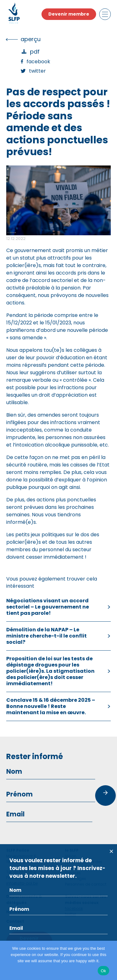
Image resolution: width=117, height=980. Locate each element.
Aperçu (31, 39)
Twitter (37, 71)
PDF (35, 52)
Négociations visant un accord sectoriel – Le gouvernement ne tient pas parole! (48, 607)
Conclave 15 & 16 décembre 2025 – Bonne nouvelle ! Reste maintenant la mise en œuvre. (51, 706)
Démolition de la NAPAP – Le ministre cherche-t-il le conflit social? (46, 636)
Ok (103, 971)
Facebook (38, 62)
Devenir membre (69, 14)
